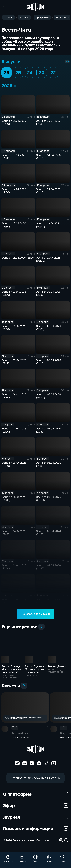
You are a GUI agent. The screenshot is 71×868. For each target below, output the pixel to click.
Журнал (36, 821)
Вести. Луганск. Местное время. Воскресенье (35, 669)
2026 (15, 86)
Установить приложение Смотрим (36, 782)
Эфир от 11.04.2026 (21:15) (18, 258)
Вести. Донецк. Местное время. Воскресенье (12, 669)
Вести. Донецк (57, 666)
